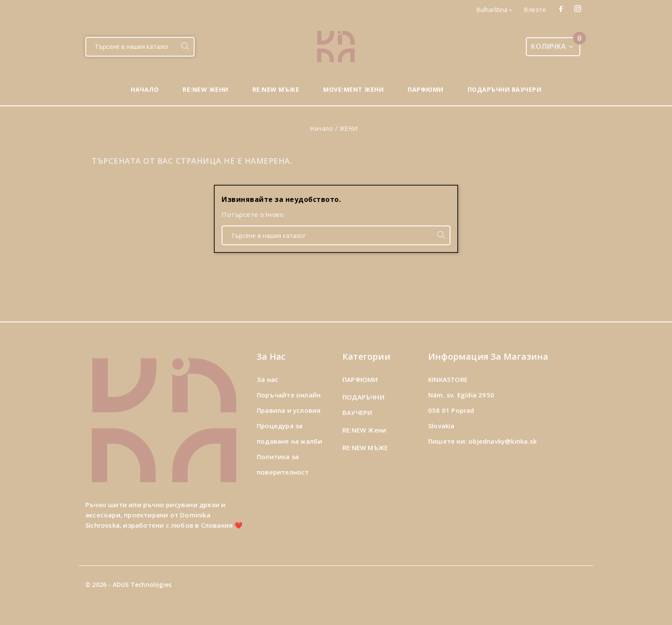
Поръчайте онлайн (289, 395)
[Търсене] (131, 47)
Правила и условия (289, 410)
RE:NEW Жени (364, 430)
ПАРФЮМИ (360, 379)
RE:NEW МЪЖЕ (365, 448)
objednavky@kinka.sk (502, 441)
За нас (267, 379)
